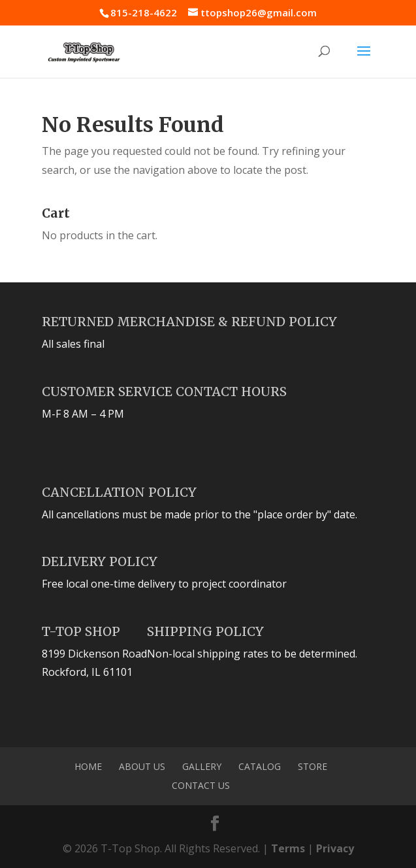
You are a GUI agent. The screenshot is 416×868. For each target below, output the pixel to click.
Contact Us (201, 785)
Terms (288, 848)
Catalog (260, 766)
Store (312, 766)
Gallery (202, 766)
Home (88, 766)
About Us (142, 766)
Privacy (335, 848)
